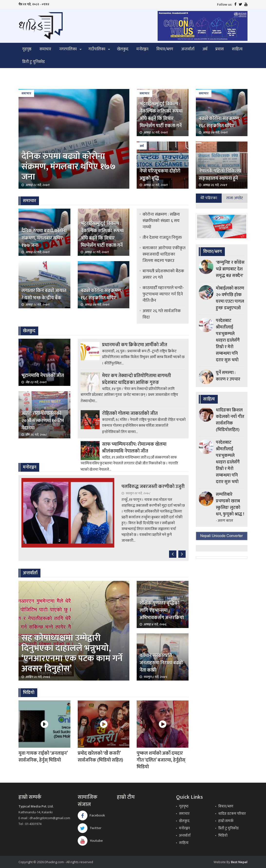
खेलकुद (123, 49)
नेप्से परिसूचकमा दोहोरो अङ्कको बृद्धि (160, 175)
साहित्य (237, 49)
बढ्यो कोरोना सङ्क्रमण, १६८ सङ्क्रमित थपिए (219, 122)
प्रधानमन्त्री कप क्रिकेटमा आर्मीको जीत (135, 345)
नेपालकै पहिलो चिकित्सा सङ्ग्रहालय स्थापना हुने (220, 175)
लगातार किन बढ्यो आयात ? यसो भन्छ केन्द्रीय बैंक (44, 294)
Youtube (90, 841)
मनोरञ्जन (142, 49)
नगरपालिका (68, 49)
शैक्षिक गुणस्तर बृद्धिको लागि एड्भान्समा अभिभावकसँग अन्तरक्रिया (162, 610)
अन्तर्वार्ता (188, 49)
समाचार (45, 49)
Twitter (90, 828)
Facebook (91, 815)
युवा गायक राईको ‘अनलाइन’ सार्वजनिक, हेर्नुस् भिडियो (43, 757)
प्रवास (220, 49)
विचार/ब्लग (165, 49)
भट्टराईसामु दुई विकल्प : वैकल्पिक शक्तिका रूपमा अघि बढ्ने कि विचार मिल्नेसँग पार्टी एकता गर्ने (161, 115)
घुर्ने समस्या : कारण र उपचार (228, 376)
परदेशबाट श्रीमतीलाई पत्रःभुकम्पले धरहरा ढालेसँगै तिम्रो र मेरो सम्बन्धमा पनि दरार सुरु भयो (228, 340)
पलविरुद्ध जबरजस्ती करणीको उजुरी (153, 487)
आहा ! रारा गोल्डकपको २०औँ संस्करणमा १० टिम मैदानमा (43, 421)
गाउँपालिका (97, 49)
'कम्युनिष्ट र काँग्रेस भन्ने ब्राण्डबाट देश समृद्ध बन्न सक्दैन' (230, 269)
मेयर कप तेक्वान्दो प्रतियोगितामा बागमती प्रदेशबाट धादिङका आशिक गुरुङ (137, 379)
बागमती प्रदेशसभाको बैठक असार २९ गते (163, 274)
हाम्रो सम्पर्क (226, 821)
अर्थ (205, 49)
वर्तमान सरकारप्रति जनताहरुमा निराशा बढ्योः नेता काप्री (161, 663)
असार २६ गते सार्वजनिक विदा (162, 314)
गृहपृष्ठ (27, 49)
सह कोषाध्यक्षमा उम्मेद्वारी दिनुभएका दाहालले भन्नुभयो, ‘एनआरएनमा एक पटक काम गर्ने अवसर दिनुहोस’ (72, 653)
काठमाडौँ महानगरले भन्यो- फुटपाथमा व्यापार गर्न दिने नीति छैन (163, 294)
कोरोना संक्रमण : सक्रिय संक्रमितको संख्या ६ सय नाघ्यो (161, 221)
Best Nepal (239, 862)
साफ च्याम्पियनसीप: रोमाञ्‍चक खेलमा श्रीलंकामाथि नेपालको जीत (134, 448)
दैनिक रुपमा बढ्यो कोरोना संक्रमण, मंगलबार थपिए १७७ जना (69, 167)
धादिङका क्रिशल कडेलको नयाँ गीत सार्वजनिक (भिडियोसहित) (230, 420)
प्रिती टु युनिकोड (33, 62)
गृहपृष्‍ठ (184, 806)
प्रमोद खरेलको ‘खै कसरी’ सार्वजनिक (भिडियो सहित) (100, 757)
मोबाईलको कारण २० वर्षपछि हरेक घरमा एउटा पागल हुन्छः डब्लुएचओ (230, 298)
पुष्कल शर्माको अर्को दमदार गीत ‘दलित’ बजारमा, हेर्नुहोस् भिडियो (161, 760)
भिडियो (223, 836)
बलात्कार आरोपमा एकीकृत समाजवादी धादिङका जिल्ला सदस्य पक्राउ (164, 254)
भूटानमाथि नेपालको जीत (43, 375)
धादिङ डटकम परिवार (232, 814)
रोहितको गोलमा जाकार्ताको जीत (130, 413)
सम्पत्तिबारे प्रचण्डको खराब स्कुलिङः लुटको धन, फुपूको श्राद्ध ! (230, 504)
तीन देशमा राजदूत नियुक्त (162, 238)
